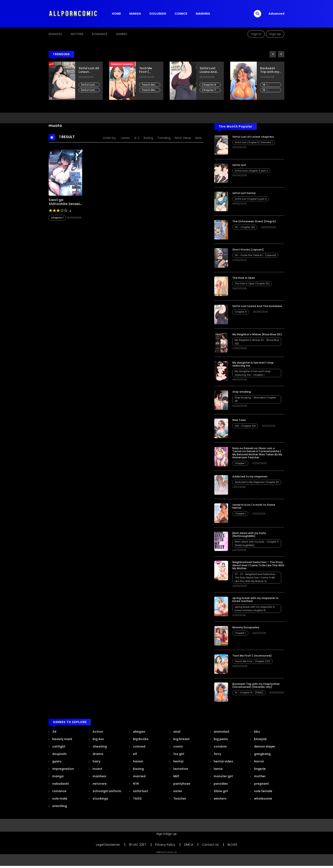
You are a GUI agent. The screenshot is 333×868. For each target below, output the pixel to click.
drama (98, 754)
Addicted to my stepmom (250, 476)
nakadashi (60, 784)
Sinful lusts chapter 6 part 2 (251, 171)
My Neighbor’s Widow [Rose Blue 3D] (257, 334)
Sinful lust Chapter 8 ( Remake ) (89, 85)
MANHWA (203, 14)
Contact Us (210, 845)
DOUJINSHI (158, 14)
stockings (100, 799)
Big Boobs (140, 739)
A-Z (137, 138)
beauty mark (62, 739)
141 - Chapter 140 (245, 227)
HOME (116, 14)
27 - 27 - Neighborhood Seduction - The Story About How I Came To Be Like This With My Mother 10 (256, 578)
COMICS (181, 14)
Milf (176, 776)
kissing (138, 769)
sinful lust (140, 791)
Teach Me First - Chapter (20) (148, 85)
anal (176, 732)
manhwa (99, 776)
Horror (259, 761)
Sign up (275, 34)
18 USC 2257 (138, 845)
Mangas (55, 34)
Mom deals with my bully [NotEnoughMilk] (249, 535)
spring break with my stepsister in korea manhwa (255, 600)
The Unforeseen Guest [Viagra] (254, 221)
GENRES (121, 34)
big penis (220, 739)
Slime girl (220, 791)
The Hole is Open (244, 278)
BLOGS (232, 845)
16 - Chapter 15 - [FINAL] (270, 85)
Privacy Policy (165, 845)
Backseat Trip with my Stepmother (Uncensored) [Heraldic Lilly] (271, 70)
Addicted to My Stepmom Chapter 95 (257, 482)
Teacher (179, 799)
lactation (180, 769)
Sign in (256, 34)
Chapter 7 (209, 90)
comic (178, 746)
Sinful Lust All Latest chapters (89, 70)
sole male (59, 799)
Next (281, 54)
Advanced (276, 14)
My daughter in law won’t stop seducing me (253, 364)
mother (260, 776)
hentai (178, 761)
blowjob (260, 739)
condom (220, 746)
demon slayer (264, 746)
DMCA (189, 845)
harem (138, 761)
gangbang (262, 754)
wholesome (263, 799)
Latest (125, 138)
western (220, 799)
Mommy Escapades (246, 627)
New (198, 138)
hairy (96, 761)
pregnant (261, 784)
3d (54, 732)
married (139, 776)
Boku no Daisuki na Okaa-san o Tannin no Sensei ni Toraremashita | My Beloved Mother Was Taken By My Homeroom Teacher (257, 453)
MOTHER (77, 34)
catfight (59, 746)
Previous (273, 54)
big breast (181, 739)
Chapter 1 (57, 218)
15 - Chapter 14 (270, 90)
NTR (136, 784)
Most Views (183, 138)
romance (59, 791)
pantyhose (181, 784)
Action (97, 732)
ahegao (139, 732)
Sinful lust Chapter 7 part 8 (88, 90)
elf (135, 754)
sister (177, 791)
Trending (164, 138)
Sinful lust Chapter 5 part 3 (251, 199)
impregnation (63, 769)
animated (221, 732)
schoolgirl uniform (107, 791)
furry (217, 754)
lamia (218, 769)
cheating (99, 746)
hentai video (223, 761)
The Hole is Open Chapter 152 (252, 283)
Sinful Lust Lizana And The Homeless (208, 70)
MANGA (135, 14)
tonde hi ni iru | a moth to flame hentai (254, 506)
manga (58, 776)
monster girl (223, 776)
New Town (239, 420)
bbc (257, 732)
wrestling (59, 806)
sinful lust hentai (244, 193)
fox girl (178, 754)
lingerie (260, 769)
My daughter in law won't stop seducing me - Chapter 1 (253, 373)
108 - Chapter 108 (245, 426)
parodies (220, 784)
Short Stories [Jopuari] (248, 250)
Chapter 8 (209, 85)
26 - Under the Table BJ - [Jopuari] (255, 255)
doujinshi (59, 754)
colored (139, 746)
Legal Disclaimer (108, 845)
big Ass (98, 739)
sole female (263, 791)
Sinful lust (239, 165)
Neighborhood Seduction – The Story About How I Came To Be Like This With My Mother (258, 565)
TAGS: (137, 799)
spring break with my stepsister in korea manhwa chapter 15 (255, 609)
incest (97, 769)
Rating (148, 138)
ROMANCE (100, 34)
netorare (99, 784)
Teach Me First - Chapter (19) (148, 90)
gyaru (56, 761)
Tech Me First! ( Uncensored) (149, 70)
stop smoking (242, 392)
